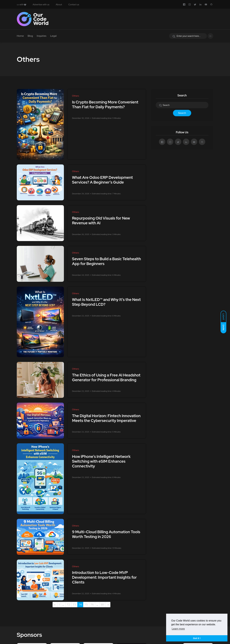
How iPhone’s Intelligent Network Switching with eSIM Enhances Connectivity (101, 461)
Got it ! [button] (197, 638)
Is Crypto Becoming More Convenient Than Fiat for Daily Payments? (105, 104)
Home (20, 36)
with (21, 4)
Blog (30, 36)
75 (86, 604)
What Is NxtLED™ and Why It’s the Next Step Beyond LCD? (106, 302)
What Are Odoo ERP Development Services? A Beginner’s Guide (102, 180)
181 (102, 604)
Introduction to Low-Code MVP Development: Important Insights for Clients (104, 578)
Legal (53, 36)
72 (68, 604)
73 (74, 604)
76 (92, 604)
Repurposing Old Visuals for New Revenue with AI (101, 221)
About (59, 4)
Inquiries (42, 36)
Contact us (74, 4)
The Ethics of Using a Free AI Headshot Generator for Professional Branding (106, 377)
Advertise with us (41, 4)
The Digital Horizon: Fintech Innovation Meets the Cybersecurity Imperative (106, 418)
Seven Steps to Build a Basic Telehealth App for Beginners (106, 261)
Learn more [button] (178, 629)
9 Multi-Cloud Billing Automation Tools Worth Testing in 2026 (106, 534)
